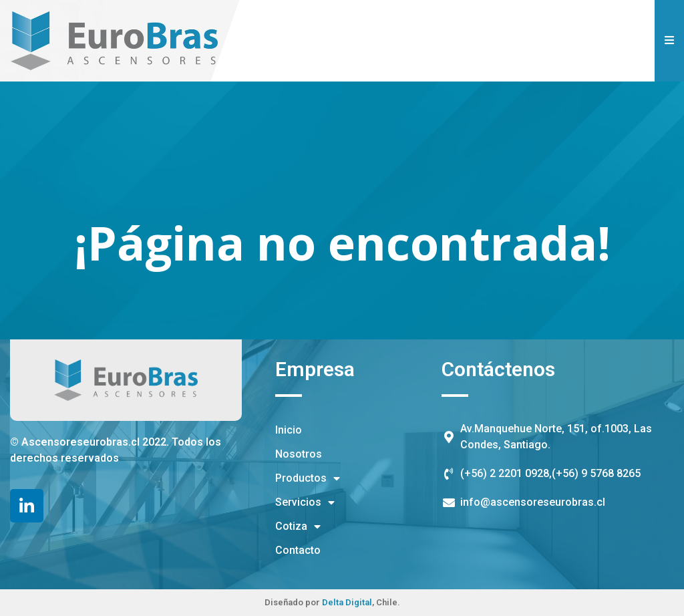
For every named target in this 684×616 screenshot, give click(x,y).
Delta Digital (347, 602)
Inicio (289, 430)
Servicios (305, 502)
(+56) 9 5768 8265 (596, 473)
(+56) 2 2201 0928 (505, 473)
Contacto (298, 550)
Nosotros (299, 454)
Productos (308, 478)
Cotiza (298, 526)
